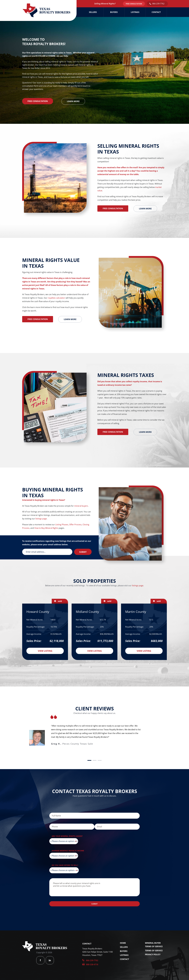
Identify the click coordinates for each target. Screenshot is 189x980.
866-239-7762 (158, 4)
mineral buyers (81, 506)
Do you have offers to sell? (65, 865)
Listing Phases (62, 525)
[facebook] (40, 960)
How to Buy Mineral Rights (46, 528)
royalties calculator (56, 298)
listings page (41, 519)
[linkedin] (50, 960)
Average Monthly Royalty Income (68, 851)
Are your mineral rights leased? (67, 836)
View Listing (45, 651)
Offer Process (75, 525)
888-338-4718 (92, 964)
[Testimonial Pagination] (89, 760)
